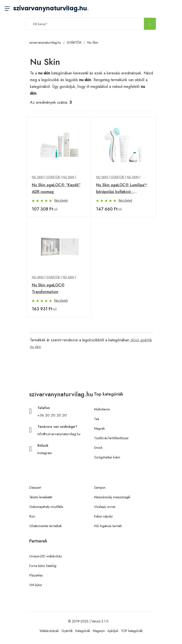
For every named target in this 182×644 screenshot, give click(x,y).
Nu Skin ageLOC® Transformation (48, 288)
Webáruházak (49, 631)
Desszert (35, 488)
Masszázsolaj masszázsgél (112, 497)
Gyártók (67, 631)
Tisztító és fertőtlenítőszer (111, 438)
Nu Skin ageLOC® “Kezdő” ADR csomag (56, 188)
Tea (97, 419)
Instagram (45, 453)
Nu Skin (93, 42)
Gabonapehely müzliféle (46, 507)
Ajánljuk (113, 631)
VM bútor (36, 585)
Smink (98, 448)
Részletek (61, 200)
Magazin (99, 631)
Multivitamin (102, 409)
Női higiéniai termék (108, 526)
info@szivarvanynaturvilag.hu (59, 434)
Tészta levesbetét (41, 497)
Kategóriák (83, 631)
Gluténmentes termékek (45, 526)
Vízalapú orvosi (105, 507)
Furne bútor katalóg (43, 566)
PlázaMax (36, 575)
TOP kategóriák (132, 631)
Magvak (99, 428)
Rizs (32, 516)
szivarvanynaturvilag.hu (51, 8)
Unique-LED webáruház (46, 556)
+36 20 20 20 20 (52, 415)
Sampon (100, 488)
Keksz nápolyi (103, 516)
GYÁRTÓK (74, 42)
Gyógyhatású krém (107, 457)
